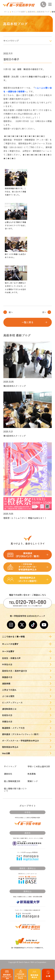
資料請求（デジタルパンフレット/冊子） (21, 734)
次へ (44, 312)
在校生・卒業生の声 (11, 658)
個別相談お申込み (10, 747)
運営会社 (8, 774)
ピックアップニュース (12, 703)
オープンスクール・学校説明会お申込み (21, 741)
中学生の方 (7, 664)
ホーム (7, 12)
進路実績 (6, 683)
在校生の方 (7, 715)
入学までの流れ (9, 690)
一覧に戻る (28, 322)
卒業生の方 (7, 722)
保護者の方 (7, 677)
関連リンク (33, 781)
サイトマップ (10, 766)
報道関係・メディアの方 (13, 728)
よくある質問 (8, 696)
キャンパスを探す (19, 12)
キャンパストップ (11, 41)
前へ (11, 312)
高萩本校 (31, 12)
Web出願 (6, 753)
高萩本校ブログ (43, 12)
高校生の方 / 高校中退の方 (15, 671)
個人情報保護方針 (12, 781)
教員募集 (32, 774)
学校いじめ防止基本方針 (39, 766)
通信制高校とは (9, 709)
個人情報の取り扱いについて (15, 790)
